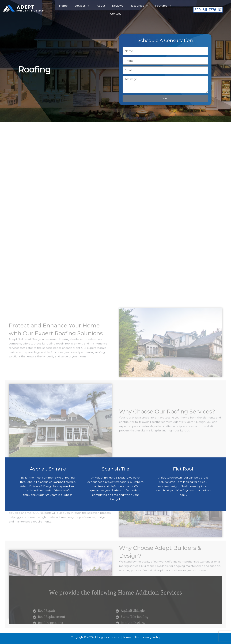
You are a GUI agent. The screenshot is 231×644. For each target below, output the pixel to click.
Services (82, 6)
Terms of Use (131, 637)
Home (63, 6)
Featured (164, 6)
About (101, 6)
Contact (115, 14)
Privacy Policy (151, 637)
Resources (139, 6)
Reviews (118, 6)
